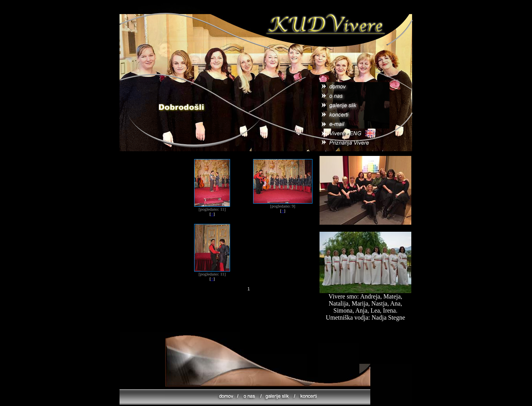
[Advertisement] (248, 315)
